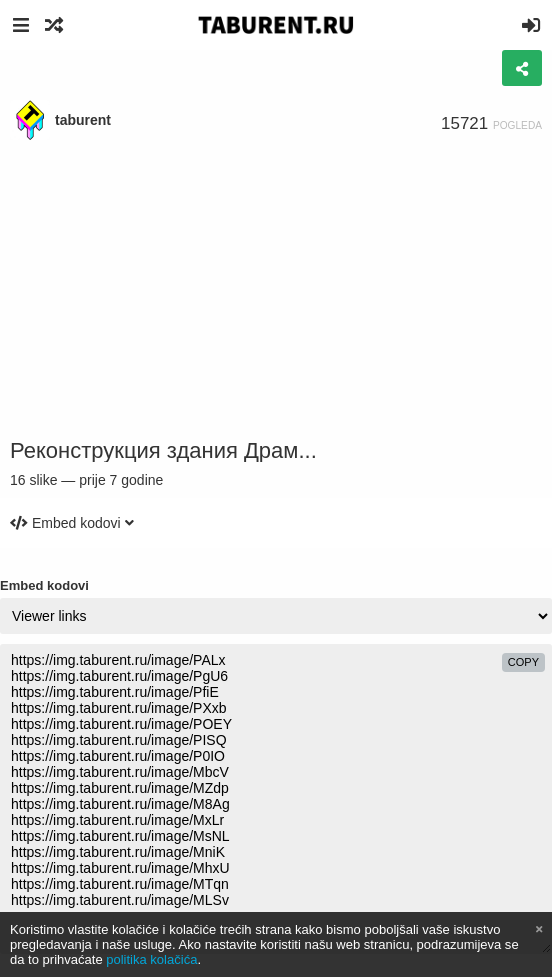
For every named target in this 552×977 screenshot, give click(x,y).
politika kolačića (151, 959)
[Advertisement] (276, 290)
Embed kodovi (44, 585)
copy (523, 662)
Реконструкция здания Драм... (163, 450)
